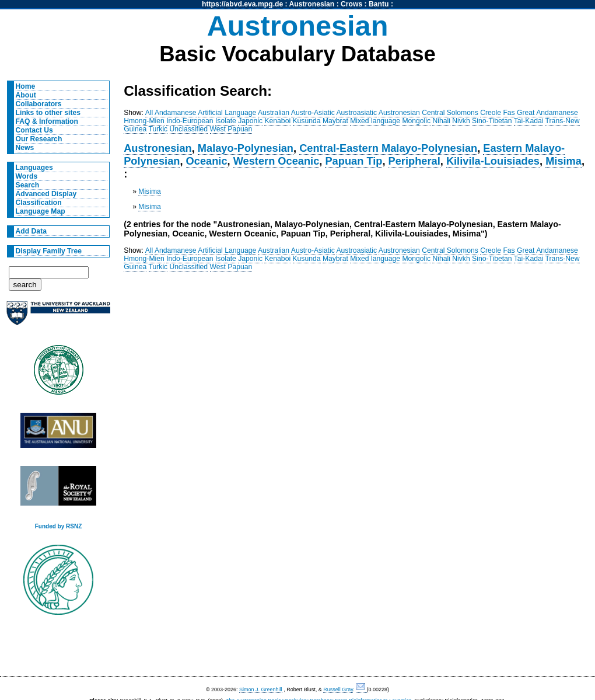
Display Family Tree (49, 251)
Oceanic (207, 161)
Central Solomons (450, 113)
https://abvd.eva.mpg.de (242, 4)
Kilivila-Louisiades (493, 161)
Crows (351, 4)
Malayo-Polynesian (246, 148)
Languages (34, 168)
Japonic (250, 121)
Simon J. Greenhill (261, 689)
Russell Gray (338, 689)
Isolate (226, 121)
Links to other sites (48, 113)
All (149, 113)
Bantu (379, 4)
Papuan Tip (353, 161)
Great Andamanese (547, 113)
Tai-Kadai (529, 121)
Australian (274, 113)
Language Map (41, 211)
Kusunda (307, 121)
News (25, 148)
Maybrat (335, 121)
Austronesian (312, 4)
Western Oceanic (276, 161)
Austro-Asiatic (313, 113)
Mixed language (375, 121)
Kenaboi (277, 121)
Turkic (158, 129)
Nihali (441, 121)
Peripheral (414, 161)
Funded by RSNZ (59, 526)
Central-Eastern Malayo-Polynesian (388, 148)
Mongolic (416, 121)
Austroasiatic (357, 113)
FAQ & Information (47, 121)
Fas (509, 113)
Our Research (39, 139)
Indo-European (190, 121)
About (26, 95)
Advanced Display (46, 194)
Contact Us (34, 130)
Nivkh (461, 121)
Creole (491, 113)
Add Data (31, 231)
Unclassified (189, 129)
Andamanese (176, 113)
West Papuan (231, 129)
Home (26, 86)
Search (28, 185)
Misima (563, 161)
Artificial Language (227, 113)
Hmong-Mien (144, 121)
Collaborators (39, 104)
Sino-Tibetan (492, 121)
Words (27, 176)
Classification (39, 203)
